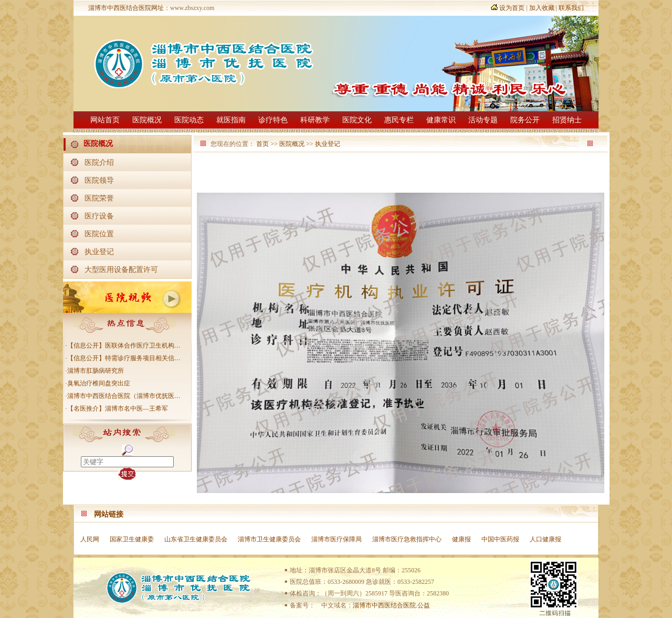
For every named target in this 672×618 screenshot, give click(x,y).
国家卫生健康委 (132, 539)
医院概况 (147, 120)
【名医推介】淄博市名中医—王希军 (118, 408)
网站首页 (105, 120)
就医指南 (231, 120)
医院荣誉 (99, 198)
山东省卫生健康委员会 (196, 539)
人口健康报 (545, 539)
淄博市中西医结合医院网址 (126, 8)
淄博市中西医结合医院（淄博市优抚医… (124, 396)
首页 (262, 144)
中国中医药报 (500, 539)
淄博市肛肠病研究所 (96, 371)
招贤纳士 (567, 120)
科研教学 (315, 120)
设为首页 (512, 8)
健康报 (461, 539)
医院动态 (189, 120)
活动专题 (483, 120)
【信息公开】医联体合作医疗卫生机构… (124, 345)
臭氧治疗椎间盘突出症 (99, 383)
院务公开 (525, 120)
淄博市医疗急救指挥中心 (407, 539)
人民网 (90, 539)
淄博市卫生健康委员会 (269, 539)
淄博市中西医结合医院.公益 (391, 605)
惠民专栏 (399, 120)
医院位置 (99, 234)
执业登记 (99, 252)
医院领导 (99, 180)
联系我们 (571, 8)
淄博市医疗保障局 (337, 539)
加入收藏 (542, 8)
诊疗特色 (273, 120)
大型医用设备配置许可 (121, 269)
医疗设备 (99, 216)
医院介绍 (99, 162)
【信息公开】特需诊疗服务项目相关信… (124, 358)
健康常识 (441, 120)
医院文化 (357, 120)
